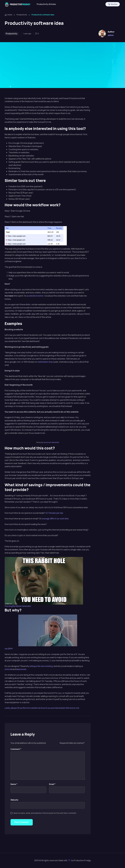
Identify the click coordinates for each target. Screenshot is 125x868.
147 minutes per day (54, 513)
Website (14, 800)
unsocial (8, 669)
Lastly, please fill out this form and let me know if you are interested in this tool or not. (42, 708)
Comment (16, 749)
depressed (21, 669)
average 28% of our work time (55, 519)
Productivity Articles (46, 4)
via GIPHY (9, 649)
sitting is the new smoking (41, 666)
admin (111, 35)
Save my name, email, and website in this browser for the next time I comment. (45, 813)
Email (52, 784)
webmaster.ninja (45, 362)
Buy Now (113, 4)
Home (8, 15)
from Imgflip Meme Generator (18, 606)
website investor (36, 296)
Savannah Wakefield (51, 442)
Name (14, 784)
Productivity (22, 15)
